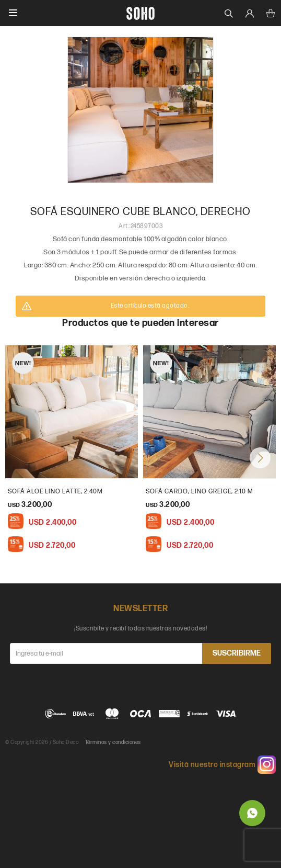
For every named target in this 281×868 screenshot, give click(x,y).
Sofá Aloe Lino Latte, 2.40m (55, 492)
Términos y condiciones (113, 742)
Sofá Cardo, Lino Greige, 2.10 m (200, 492)
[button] (260, 458)
